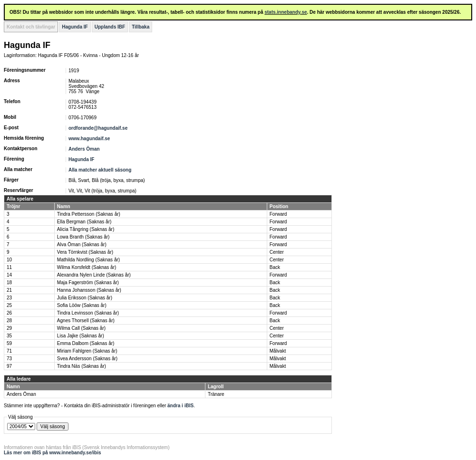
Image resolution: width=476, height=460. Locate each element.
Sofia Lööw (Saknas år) (82, 305)
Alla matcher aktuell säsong (100, 170)
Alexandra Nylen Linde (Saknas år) (94, 275)
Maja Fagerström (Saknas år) (88, 283)
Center (277, 252)
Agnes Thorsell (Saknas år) (86, 321)
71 (9, 351)
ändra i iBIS (180, 406)
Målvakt (278, 351)
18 (9, 283)
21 (9, 290)
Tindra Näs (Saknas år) (82, 366)
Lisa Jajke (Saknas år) (81, 336)
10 (9, 260)
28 (9, 321)
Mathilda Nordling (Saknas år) (88, 260)
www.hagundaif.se (89, 139)
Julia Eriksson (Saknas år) (85, 298)
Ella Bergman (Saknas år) (84, 222)
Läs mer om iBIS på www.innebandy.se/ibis (53, 453)
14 (9, 275)
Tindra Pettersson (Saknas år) (89, 214)
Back (275, 267)
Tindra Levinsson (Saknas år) (88, 313)
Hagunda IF (75, 27)
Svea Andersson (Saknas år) (87, 359)
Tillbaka (141, 27)
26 (9, 313)
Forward (278, 214)
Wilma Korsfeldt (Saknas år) (87, 267)
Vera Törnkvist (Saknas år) (85, 252)
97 (9, 366)
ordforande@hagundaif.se (98, 128)
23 (9, 298)
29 (9, 328)
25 (9, 305)
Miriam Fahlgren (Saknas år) (87, 351)
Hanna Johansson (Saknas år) (89, 290)
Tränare (216, 394)
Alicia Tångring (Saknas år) (86, 229)
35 (9, 336)
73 (9, 359)
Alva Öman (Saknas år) (82, 244)
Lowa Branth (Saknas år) (83, 237)
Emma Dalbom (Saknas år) (86, 343)
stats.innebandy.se (286, 12)
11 (9, 267)
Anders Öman (84, 149)
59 (9, 343)
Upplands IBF (110, 27)
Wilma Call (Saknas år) (81, 328)
